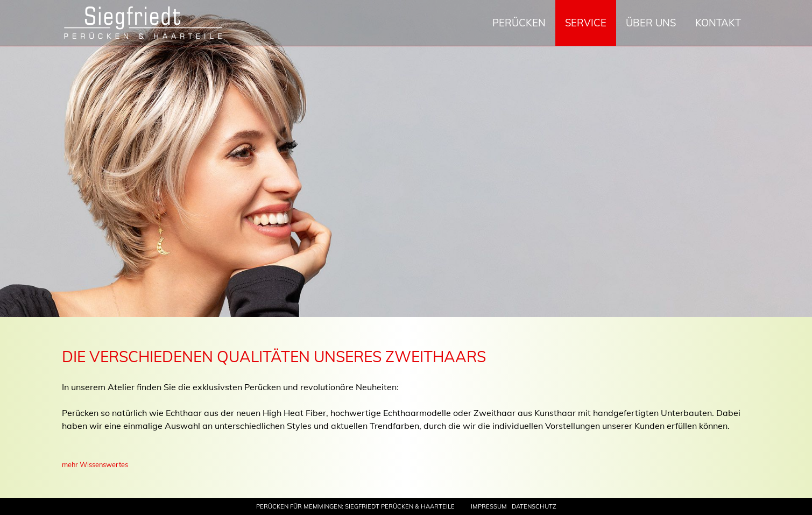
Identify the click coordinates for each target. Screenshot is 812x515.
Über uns (651, 23)
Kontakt (718, 23)
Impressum (489, 506)
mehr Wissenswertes (95, 464)
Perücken (519, 23)
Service (586, 23)
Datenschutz (534, 506)
